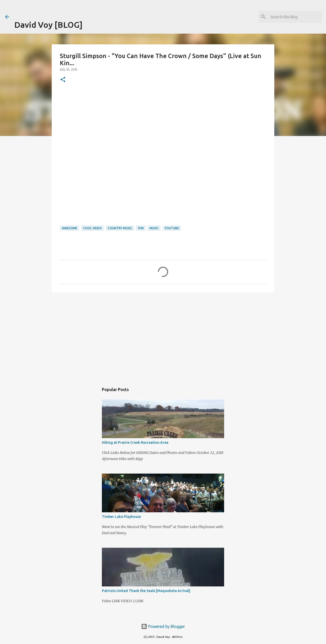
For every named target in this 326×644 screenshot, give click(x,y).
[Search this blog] (295, 17)
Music (154, 228)
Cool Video (92, 228)
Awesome (70, 228)
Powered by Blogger (163, 626)
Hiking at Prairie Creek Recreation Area (135, 442)
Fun (141, 228)
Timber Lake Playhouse (121, 517)
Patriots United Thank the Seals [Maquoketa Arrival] (146, 591)
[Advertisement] (74, 8)
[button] (63, 80)
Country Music (120, 228)
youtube (172, 228)
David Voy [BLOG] (48, 25)
